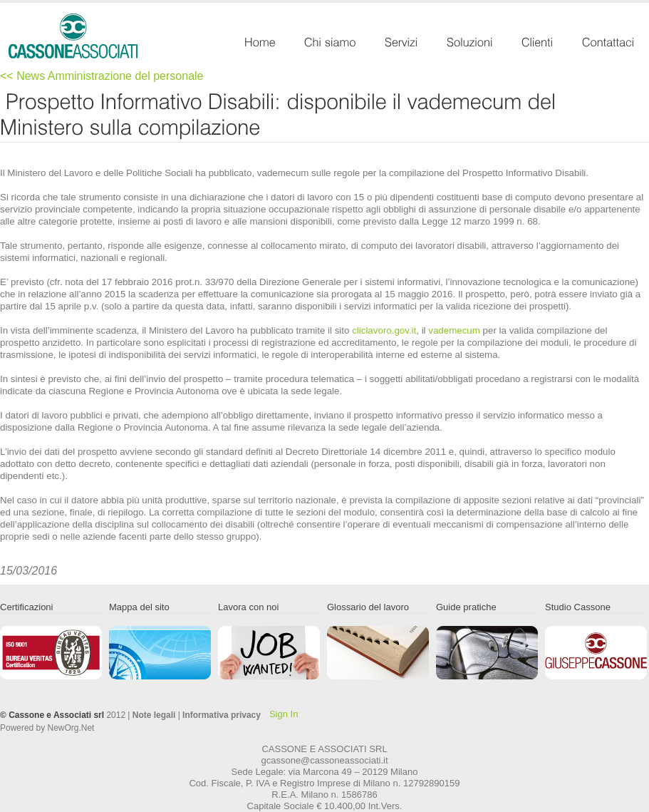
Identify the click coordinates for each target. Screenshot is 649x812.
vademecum (454, 330)
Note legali (154, 715)
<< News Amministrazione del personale (102, 76)
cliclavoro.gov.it (384, 330)
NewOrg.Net (71, 728)
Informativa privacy (222, 715)
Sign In (284, 714)
